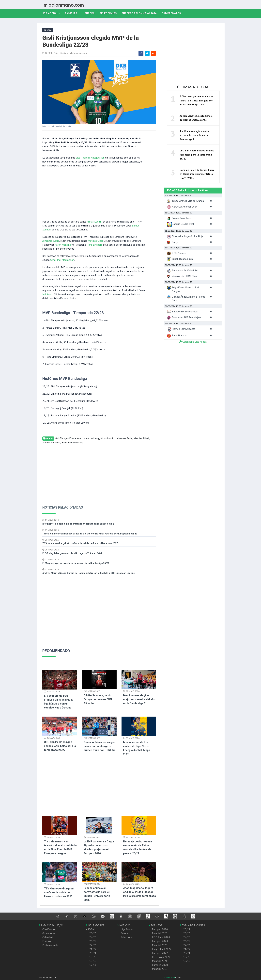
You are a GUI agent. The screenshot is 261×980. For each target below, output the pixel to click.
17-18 (93, 965)
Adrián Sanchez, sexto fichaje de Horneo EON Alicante (98, 699)
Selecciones (109, 13)
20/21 (187, 953)
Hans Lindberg (95, 245)
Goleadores (49, 933)
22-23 (93, 945)
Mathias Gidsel (96, 241)
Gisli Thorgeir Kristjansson (90, 158)
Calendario (48, 937)
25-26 (93, 933)
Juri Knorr (47, 294)
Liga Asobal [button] (50, 13)
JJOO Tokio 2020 (161, 957)
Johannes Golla (51, 241)
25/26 (187, 933)
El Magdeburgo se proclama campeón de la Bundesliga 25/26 (76, 563)
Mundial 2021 (160, 961)
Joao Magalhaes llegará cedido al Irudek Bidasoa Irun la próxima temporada (139, 892)
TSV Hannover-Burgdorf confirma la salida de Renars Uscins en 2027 (80, 543)
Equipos (47, 941)
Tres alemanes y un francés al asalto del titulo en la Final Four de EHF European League (90, 534)
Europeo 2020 (160, 965)
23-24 (93, 941)
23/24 (187, 941)
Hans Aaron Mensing (72, 443)
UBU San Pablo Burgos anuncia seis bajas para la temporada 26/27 (60, 746)
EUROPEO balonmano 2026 (140, 13)
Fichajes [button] (71, 13)
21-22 (93, 949)
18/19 (187, 961)
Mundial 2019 (160, 969)
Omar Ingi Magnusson (62, 260)
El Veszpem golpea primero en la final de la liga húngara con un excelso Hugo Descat (197, 100)
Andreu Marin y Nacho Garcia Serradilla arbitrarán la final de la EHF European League (89, 573)
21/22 (187, 949)
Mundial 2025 (160, 933)
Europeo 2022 (160, 953)
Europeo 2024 (160, 941)
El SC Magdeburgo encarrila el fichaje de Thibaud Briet (72, 553)
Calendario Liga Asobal (193, 342)
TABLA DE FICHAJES (192, 925)
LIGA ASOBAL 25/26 (51, 925)
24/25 (187, 937)
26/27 (187, 929)
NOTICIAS (124, 925)
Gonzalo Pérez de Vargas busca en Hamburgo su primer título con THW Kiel (100, 746)
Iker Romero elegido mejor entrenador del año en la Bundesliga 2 (78, 524)
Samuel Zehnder (51, 443)
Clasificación (49, 929)
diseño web (170, 977)
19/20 (187, 957)
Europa (91, 13)
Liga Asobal (127, 929)
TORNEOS (155, 925)
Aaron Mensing (63, 245)
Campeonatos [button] (172, 13)
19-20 (93, 957)
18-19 (93, 961)
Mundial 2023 (160, 945)
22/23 (187, 945)
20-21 (93, 953)
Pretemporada (50, 945)
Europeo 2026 (160, 929)
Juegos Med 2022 (162, 949)
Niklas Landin (94, 222)
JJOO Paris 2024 (161, 937)
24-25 (93, 937)
